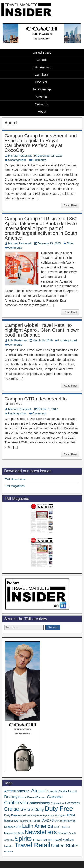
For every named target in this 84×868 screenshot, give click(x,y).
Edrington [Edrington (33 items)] (60, 815)
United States (42, 53)
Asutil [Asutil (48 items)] (54, 791)
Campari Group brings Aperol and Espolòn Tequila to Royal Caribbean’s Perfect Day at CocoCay (41, 143)
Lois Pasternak (18, 340)
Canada (42, 60)
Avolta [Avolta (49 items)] (63, 791)
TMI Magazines (15, 486)
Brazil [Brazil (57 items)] (22, 797)
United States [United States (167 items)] (65, 846)
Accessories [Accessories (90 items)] (15, 791)
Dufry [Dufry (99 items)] (39, 809)
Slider (70, 243)
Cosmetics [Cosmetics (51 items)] (72, 803)
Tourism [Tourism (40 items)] (47, 840)
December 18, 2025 (50, 156)
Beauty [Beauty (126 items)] (11, 797)
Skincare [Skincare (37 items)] (63, 833)
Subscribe (42, 104)
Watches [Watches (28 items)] (9, 852)
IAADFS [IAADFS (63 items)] (47, 821)
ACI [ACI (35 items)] (28, 792)
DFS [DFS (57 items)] (30, 810)
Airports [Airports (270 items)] (40, 791)
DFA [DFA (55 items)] (23, 810)
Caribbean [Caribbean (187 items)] (15, 803)
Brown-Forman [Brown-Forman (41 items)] (37, 797)
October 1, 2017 (48, 409)
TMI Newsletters (15, 479)
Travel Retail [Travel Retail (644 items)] (32, 845)
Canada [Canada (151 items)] (55, 797)
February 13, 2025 (49, 243)
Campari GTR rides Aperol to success (36, 401)
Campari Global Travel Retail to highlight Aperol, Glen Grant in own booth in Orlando (42, 330)
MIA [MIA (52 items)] (21, 833)
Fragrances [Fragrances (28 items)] (25, 821)
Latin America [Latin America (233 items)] (38, 826)
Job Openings (42, 89)
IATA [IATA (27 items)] (57, 821)
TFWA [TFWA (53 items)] (37, 840)
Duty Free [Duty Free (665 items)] (59, 808)
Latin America (42, 67)
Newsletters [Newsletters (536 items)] (41, 832)
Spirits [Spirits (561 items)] (23, 839)
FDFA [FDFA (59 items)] (71, 815)
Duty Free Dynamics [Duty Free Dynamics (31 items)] (43, 815)
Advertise (42, 97)
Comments (39, 160)
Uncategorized (17, 160)
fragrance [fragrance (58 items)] (11, 821)
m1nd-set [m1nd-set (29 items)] (65, 827)
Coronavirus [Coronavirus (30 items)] (57, 803)
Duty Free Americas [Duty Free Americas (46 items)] (17, 815)
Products (41, 82)
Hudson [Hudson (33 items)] (36, 821)
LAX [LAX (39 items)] (57, 827)
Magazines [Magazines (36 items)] (11, 833)
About (42, 112)
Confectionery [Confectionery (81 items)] (38, 803)
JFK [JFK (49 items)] (19, 827)
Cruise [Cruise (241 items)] (12, 809)
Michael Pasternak (20, 156)
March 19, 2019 (43, 340)
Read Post (70, 205)
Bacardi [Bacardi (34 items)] (72, 792)
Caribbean (42, 75)
